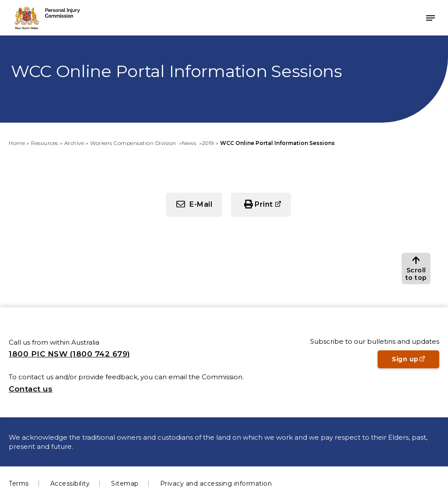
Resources (45, 143)
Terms (19, 483)
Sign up (416, 362)
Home (17, 143)
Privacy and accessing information (216, 483)
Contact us (31, 389)
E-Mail (201, 204)
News (190, 143)
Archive (74, 143)
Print (264, 204)
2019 (208, 143)
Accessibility (70, 483)
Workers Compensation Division (134, 143)
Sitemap (125, 483)
